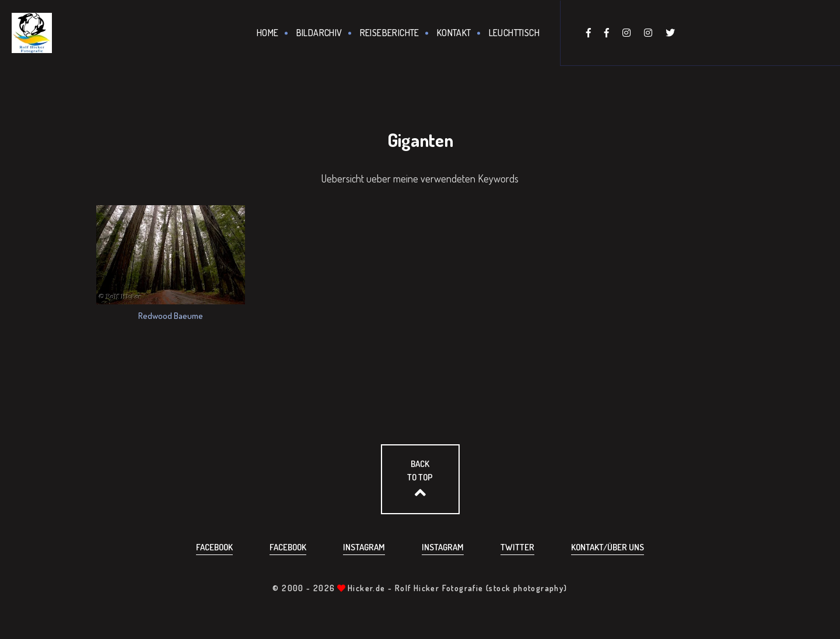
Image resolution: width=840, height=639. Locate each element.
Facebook (214, 547)
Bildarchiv (319, 33)
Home (268, 33)
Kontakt (454, 33)
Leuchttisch (514, 33)
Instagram (364, 547)
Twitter (517, 547)
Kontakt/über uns (608, 547)
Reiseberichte (390, 33)
